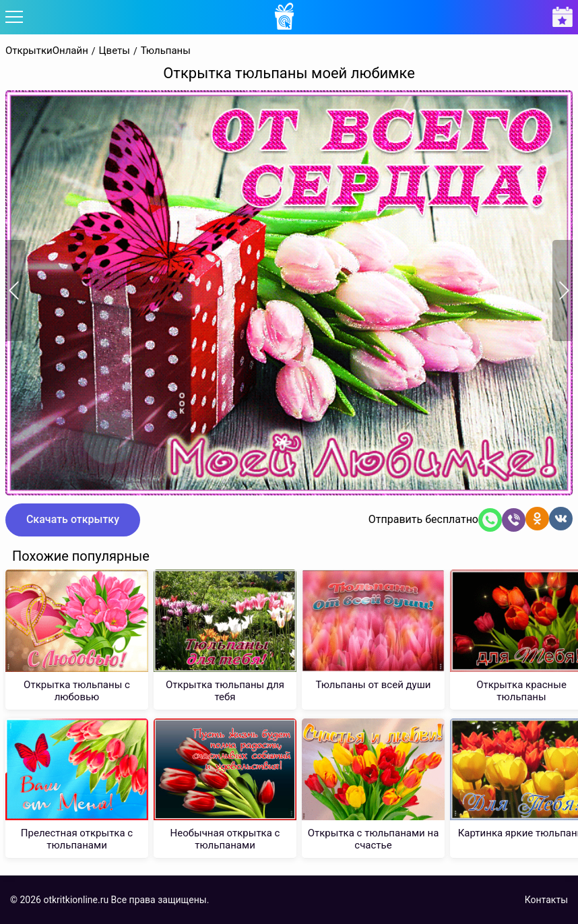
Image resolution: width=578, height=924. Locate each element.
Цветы (115, 51)
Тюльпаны (166, 51)
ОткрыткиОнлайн (47, 51)
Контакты (546, 900)
